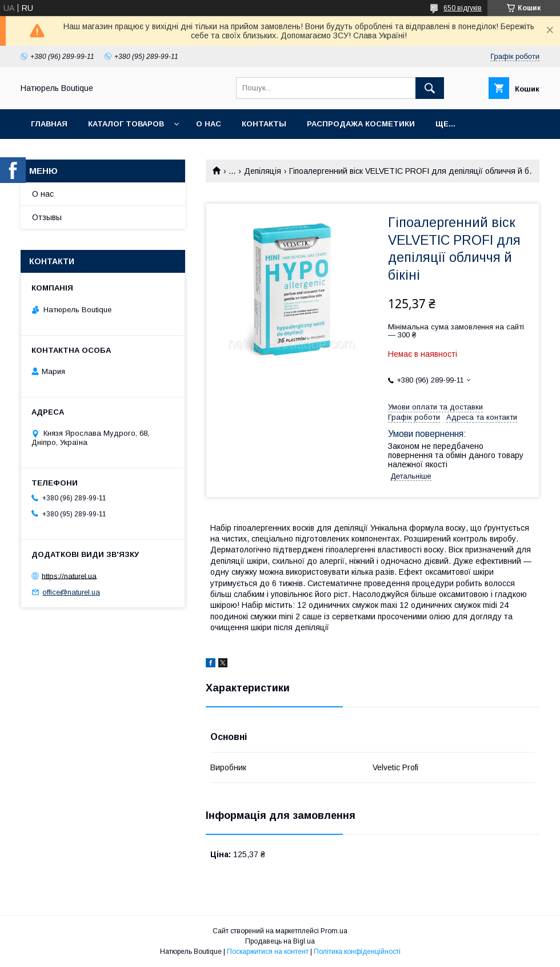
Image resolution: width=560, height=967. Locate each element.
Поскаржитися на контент (268, 952)
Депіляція (263, 171)
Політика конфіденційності (357, 952)
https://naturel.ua (69, 576)
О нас (209, 124)
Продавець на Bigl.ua (280, 941)
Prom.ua (334, 931)
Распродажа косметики (361, 124)
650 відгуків (463, 8)
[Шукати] (430, 88)
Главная (49, 124)
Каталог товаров (126, 124)
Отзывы (47, 217)
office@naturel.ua (71, 592)
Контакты (264, 124)
